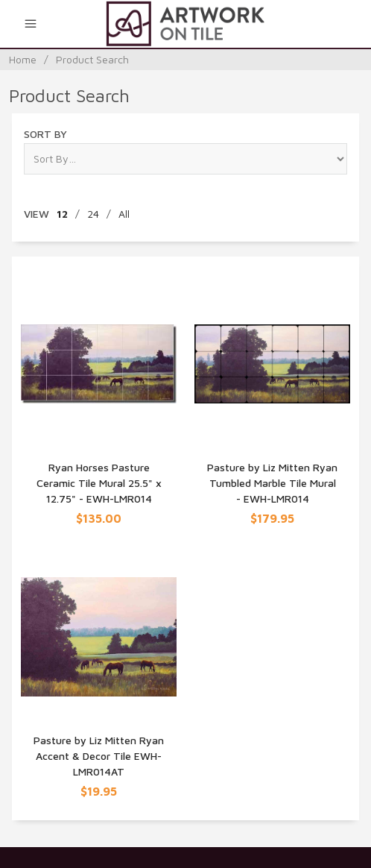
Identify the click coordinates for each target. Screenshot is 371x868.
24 (93, 214)
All (124, 214)
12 (62, 214)
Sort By (45, 134)
